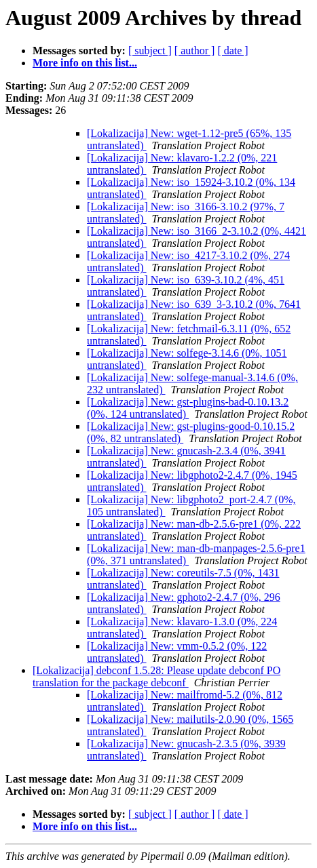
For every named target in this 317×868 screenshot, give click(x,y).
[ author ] (195, 51)
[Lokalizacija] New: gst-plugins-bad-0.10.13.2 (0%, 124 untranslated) (188, 408)
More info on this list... (85, 63)
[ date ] (232, 51)
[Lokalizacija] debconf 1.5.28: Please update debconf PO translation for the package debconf (156, 676)
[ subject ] (150, 51)
